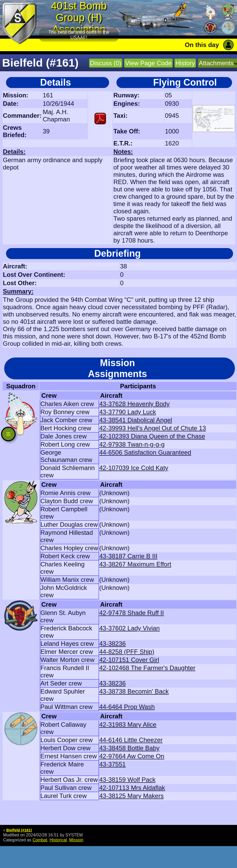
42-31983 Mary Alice (128, 725)
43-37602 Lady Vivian (129, 628)
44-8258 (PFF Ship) (127, 652)
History (185, 63)
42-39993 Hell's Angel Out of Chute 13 (153, 428)
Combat (40, 840)
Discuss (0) (106, 63)
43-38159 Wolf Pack (127, 780)
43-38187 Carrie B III (128, 556)
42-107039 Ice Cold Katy (134, 468)
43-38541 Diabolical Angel (136, 420)
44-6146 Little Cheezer (131, 740)
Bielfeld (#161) (19, 830)
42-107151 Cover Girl (129, 660)
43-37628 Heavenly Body (134, 404)
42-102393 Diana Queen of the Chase (152, 436)
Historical (58, 840)
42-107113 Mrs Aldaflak (132, 788)
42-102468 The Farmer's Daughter (147, 668)
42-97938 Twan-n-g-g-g (132, 444)
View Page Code (148, 63)
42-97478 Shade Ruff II (132, 613)
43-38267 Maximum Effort (135, 564)
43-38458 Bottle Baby (129, 748)
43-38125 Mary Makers (131, 796)
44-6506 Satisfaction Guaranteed (145, 452)
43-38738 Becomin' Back (134, 691)
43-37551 (112, 764)
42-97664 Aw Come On (132, 756)
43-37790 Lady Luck (128, 412)
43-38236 (112, 644)
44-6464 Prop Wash (127, 707)
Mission (76, 840)
